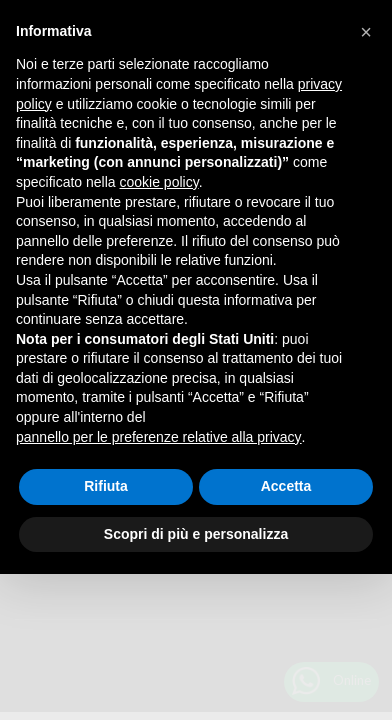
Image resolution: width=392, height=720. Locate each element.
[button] (366, 32)
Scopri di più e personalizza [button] (196, 534)
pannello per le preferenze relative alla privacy (159, 437)
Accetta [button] (286, 486)
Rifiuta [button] (106, 486)
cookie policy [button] (159, 182)
